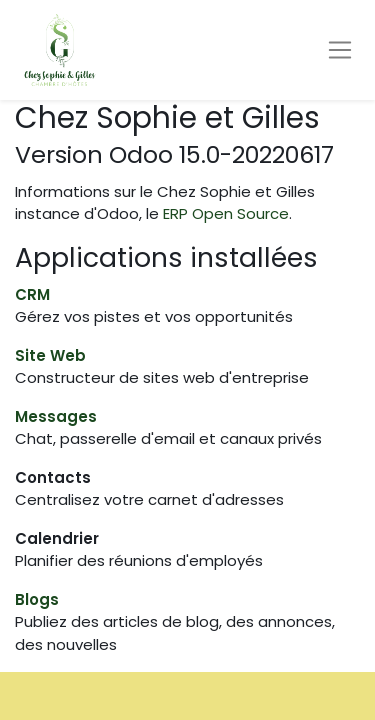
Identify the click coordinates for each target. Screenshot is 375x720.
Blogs (37, 599)
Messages (56, 416)
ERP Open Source (226, 213)
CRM (32, 294)
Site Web (50, 355)
